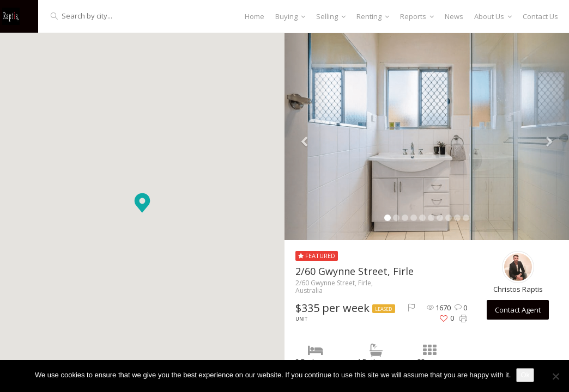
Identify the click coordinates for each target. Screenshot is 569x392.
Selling (331, 16)
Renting (373, 16)
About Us (493, 16)
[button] (142, 203)
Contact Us (540, 16)
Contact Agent (518, 310)
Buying (290, 16)
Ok (525, 375)
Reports (417, 16)
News (454, 16)
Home (255, 16)
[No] (555, 376)
